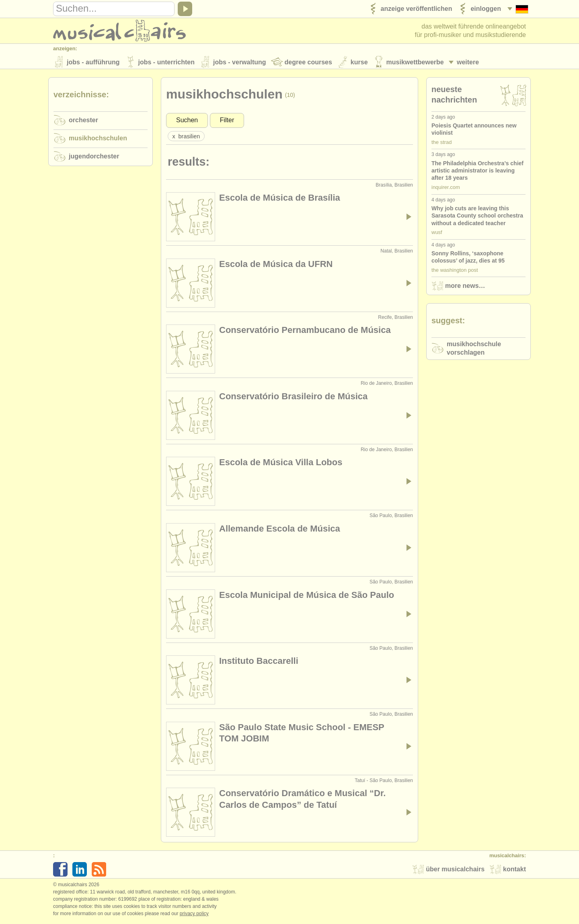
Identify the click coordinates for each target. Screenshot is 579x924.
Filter (227, 122)
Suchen (187, 122)
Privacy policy (194, 916)
